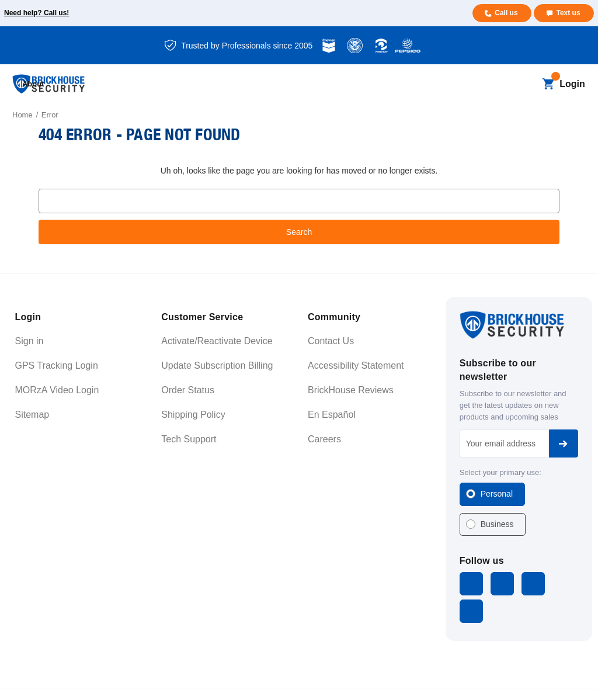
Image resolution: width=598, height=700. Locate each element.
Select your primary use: (500, 472)
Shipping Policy (193, 415)
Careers (324, 439)
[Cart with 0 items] (548, 84)
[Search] (528, 84)
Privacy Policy (502, 680)
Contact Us (331, 341)
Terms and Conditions (441, 680)
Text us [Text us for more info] (568, 13)
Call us (505, 13)
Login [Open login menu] (572, 84)
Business (497, 524)
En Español (332, 415)
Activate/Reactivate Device (217, 341)
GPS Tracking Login (57, 365)
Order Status (188, 390)
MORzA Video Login (57, 390)
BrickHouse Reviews (351, 390)
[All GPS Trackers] (143, 84)
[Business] (311, 84)
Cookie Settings (558, 680)
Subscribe (564, 443)
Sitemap (32, 415)
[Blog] (262, 84)
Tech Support (189, 439)
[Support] (425, 84)
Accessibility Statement (356, 365)
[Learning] (371, 84)
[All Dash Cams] (212, 84)
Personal (497, 494)
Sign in (29, 341)
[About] (474, 84)
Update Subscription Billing (217, 365)
